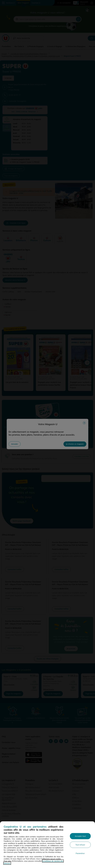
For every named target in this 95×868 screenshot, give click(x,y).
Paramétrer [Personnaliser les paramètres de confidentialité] (80, 853)
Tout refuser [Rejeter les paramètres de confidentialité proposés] (80, 845)
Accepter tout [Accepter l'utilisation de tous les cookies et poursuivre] (80, 836)
